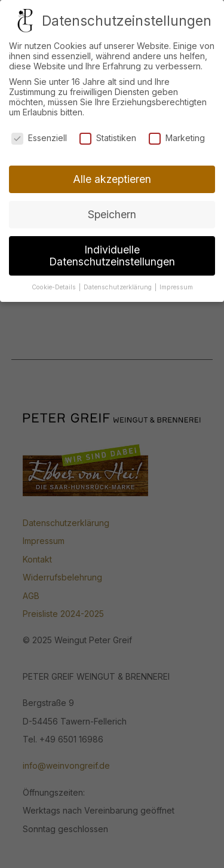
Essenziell (39, 134)
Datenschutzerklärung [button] (119, 283)
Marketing (177, 134)
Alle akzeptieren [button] (112, 175)
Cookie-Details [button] (55, 283)
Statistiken (108, 134)
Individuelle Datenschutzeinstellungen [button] (112, 252)
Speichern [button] (112, 211)
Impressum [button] (176, 283)
